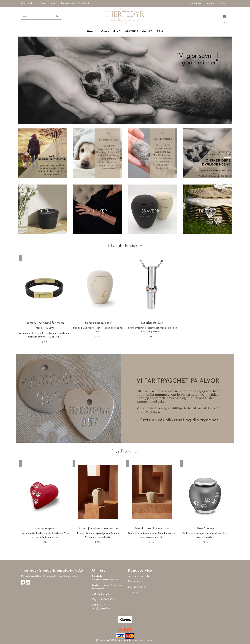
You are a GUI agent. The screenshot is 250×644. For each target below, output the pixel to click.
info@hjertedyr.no (102, 608)
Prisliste (223, 3)
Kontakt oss (195, 3)
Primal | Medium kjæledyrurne (98, 529)
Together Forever (152, 323)
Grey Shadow (206, 529)
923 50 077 (98, 605)
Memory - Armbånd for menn (45, 323)
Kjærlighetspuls (45, 529)
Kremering (210, 3)
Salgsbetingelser (137, 587)
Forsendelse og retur (139, 576)
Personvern (134, 582)
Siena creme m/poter (98, 323)
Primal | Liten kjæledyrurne (152, 529)
